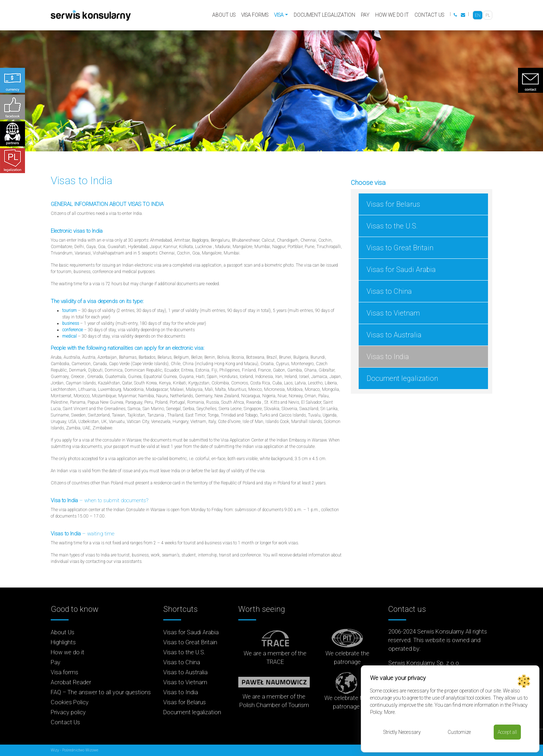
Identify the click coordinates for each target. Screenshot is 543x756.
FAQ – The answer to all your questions (101, 692)
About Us (224, 15)
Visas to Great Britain (400, 248)
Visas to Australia (394, 335)
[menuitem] (478, 15)
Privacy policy (68, 712)
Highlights (63, 642)
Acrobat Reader (71, 682)
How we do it (392, 15)
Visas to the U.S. (392, 226)
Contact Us (429, 15)
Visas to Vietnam (393, 313)
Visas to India (388, 357)
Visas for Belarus (393, 204)
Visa (279, 15)
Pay (365, 15)
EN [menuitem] (478, 15)
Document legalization (324, 15)
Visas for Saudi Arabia (401, 269)
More (389, 712)
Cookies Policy (70, 702)
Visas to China (389, 291)
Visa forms (255, 15)
